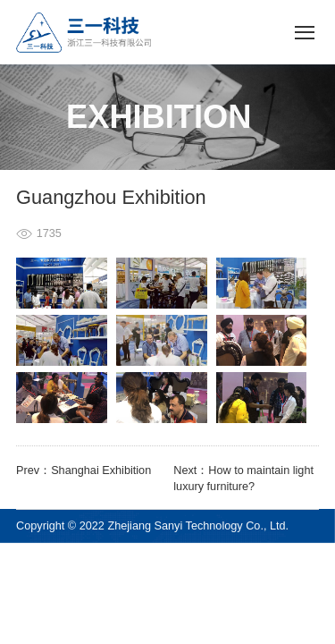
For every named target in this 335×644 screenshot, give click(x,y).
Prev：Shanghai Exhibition (84, 470)
